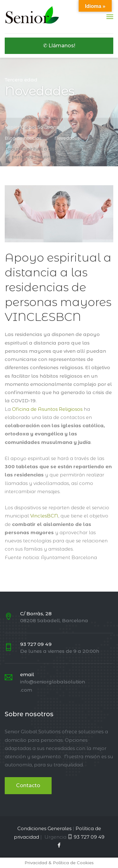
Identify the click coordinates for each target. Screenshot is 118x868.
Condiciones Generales (44, 828)
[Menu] (110, 17)
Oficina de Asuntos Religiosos (47, 409)
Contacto (28, 785)
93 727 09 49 (89, 837)
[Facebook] (59, 845)
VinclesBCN (44, 516)
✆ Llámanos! (59, 46)
